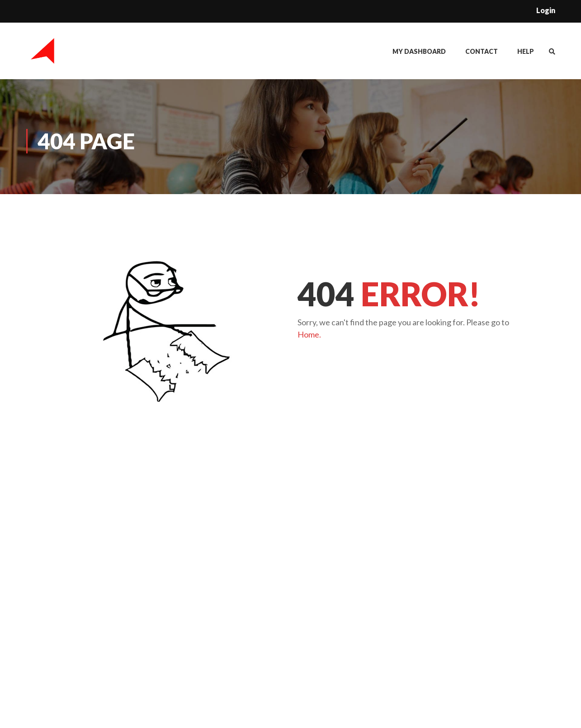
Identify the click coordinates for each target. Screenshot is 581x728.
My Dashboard (419, 51)
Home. (309, 334)
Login (546, 10)
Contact (482, 51)
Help (526, 51)
